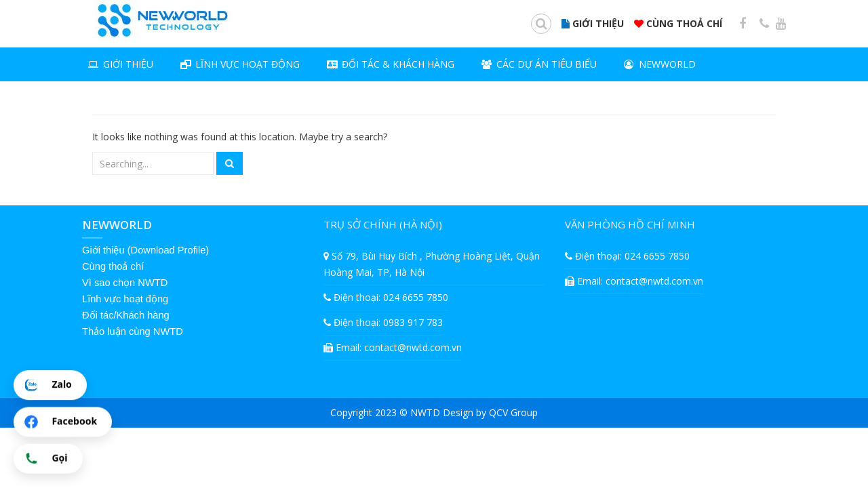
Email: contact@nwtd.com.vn (393, 347)
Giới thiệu (121, 66)
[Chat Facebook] (63, 422)
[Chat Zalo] (50, 386)
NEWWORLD (660, 66)
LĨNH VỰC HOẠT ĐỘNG (240, 66)
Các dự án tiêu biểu (539, 66)
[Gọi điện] (48, 459)
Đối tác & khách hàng (391, 66)
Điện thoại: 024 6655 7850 (386, 297)
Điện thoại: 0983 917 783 (383, 322)
